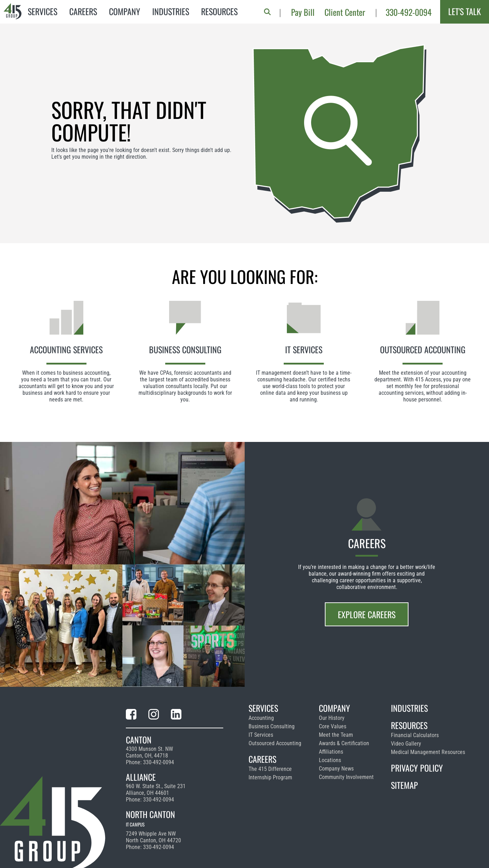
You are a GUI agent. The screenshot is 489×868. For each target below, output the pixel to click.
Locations (330, 760)
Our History (332, 718)
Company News (336, 769)
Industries (171, 11)
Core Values (333, 726)
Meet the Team (336, 735)
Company (125, 11)
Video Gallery (406, 744)
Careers (83, 11)
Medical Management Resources (428, 752)
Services (43, 11)
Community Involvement (346, 777)
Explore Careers (367, 614)
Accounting (261, 718)
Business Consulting (272, 726)
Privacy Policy (417, 768)
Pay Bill (303, 12)
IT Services (261, 735)
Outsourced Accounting (275, 743)
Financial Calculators (415, 735)
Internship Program (270, 777)
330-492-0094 (409, 12)
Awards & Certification (344, 743)
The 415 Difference (270, 769)
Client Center (345, 12)
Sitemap (404, 785)
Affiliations (331, 752)
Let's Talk (465, 11)
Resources (219, 11)
